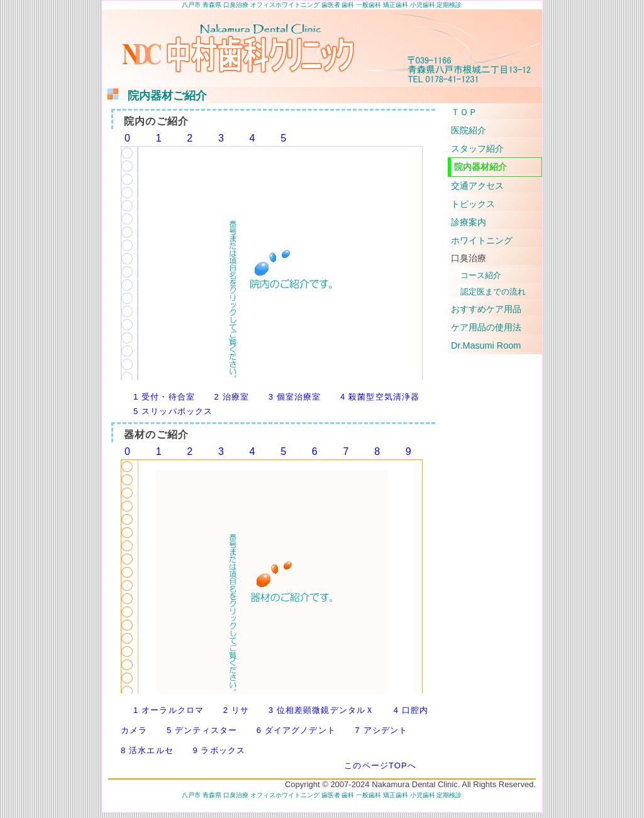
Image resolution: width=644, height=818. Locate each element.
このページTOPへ (380, 765)
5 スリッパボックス (173, 411)
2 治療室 (232, 397)
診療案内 (469, 222)
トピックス (473, 204)
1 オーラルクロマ (169, 710)
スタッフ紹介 (477, 148)
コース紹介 (481, 275)
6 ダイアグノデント (296, 730)
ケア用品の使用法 (486, 327)
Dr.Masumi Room (486, 345)
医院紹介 (469, 130)
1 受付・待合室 (164, 397)
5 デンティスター (202, 730)
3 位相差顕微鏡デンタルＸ (322, 710)
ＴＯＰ (464, 112)
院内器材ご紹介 (156, 96)
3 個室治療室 (295, 397)
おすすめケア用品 (486, 309)
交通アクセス (477, 186)
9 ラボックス (219, 750)
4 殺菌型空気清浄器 (380, 397)
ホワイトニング (482, 240)
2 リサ (236, 710)
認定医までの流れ (493, 292)
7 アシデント (381, 730)
